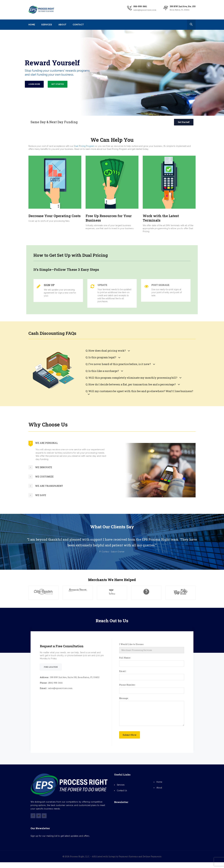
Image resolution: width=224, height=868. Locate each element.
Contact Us (122, 791)
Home (159, 782)
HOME (32, 25)
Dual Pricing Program (84, 146)
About (159, 788)
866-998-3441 (140, 6)
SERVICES (47, 25)
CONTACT (78, 25)
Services (121, 785)
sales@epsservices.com (145, 10)
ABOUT (62, 25)
